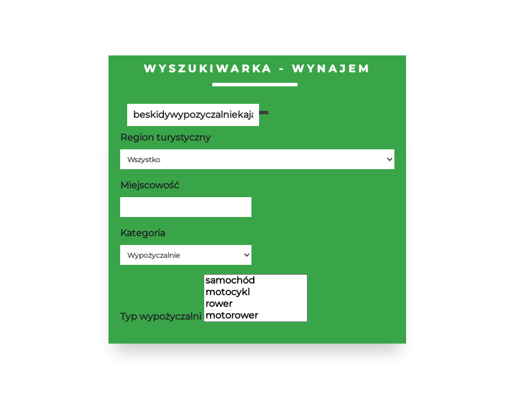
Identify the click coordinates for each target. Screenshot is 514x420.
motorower (256, 316)
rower (256, 304)
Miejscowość (150, 185)
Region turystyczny (165, 137)
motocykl (256, 292)
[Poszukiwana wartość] (193, 115)
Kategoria (143, 233)
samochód (256, 281)
